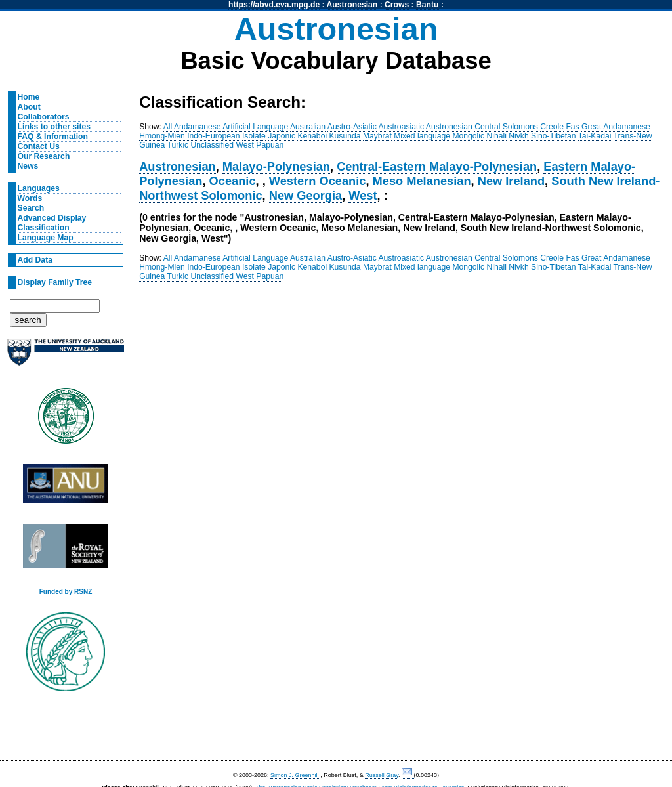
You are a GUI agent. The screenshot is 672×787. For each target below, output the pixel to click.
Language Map (46, 238)
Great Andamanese (616, 127)
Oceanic (233, 181)
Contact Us (39, 146)
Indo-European (213, 136)
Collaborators (44, 117)
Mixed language (422, 136)
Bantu (427, 5)
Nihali (496, 136)
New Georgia (305, 195)
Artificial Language (255, 127)
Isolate (254, 136)
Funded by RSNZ (66, 592)
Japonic (282, 136)
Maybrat (377, 136)
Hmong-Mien (162, 136)
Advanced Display (52, 218)
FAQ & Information (53, 137)
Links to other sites (54, 127)
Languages (39, 188)
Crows (397, 5)
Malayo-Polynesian (276, 166)
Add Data (35, 260)
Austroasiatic (402, 127)
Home (29, 97)
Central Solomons (506, 127)
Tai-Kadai (595, 136)
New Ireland (511, 181)
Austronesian (352, 5)
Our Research (44, 156)
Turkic (178, 145)
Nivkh (518, 136)
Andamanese (198, 127)
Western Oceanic (318, 181)
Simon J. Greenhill (295, 775)
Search (31, 208)
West (363, 195)
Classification (44, 228)
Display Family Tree (55, 282)
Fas (572, 127)
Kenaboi (312, 136)
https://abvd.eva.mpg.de (274, 5)
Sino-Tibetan (553, 136)
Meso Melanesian (422, 181)
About (29, 107)
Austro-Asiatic (352, 127)
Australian (308, 127)
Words (30, 198)
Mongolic (468, 136)
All (168, 127)
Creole (552, 127)
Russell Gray (382, 775)
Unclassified (213, 145)
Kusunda (345, 136)
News (28, 166)
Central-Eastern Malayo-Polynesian (437, 166)
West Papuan (260, 145)
